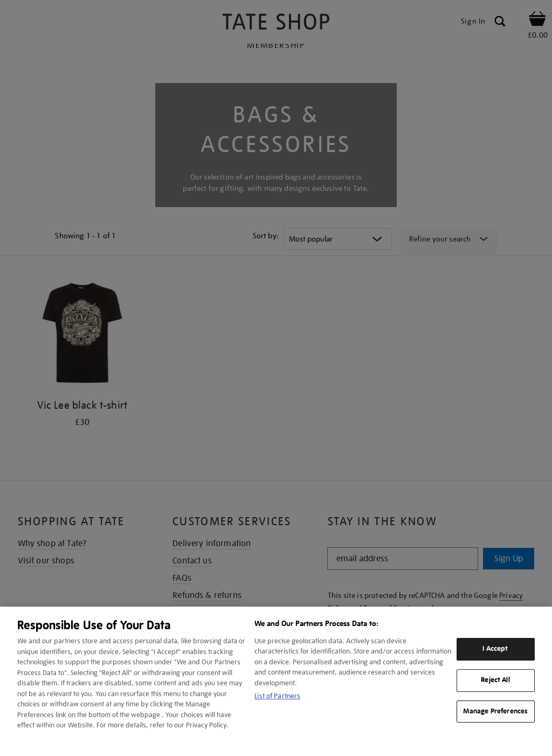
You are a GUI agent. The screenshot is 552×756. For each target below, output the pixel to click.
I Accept (495, 649)
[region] (276, 681)
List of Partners (277, 696)
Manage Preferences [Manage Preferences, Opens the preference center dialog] (495, 711)
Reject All (495, 680)
